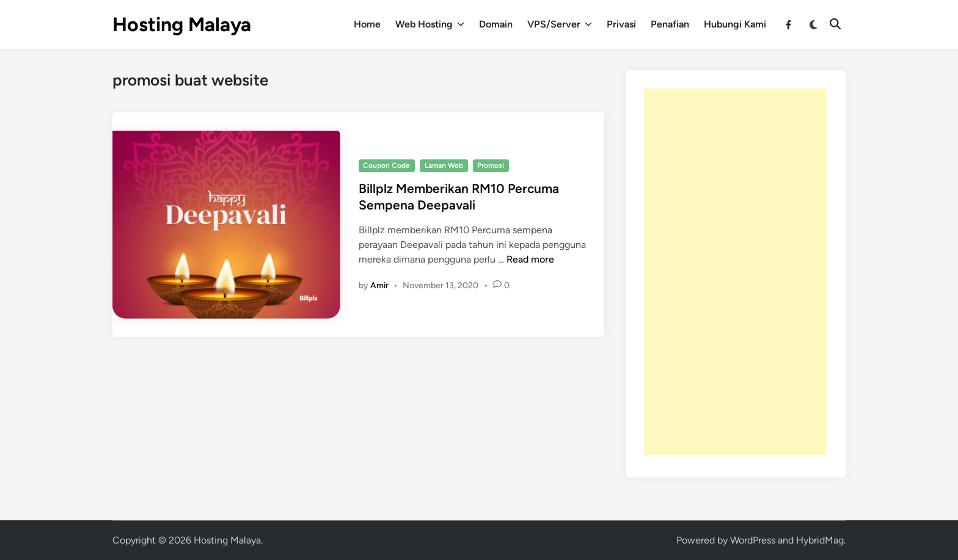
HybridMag (820, 540)
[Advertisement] (736, 272)
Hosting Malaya (182, 24)
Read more (530, 259)
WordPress (753, 540)
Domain (496, 24)
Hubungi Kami (735, 24)
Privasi (621, 24)
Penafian (670, 24)
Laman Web (444, 165)
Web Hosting (430, 24)
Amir (379, 285)
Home (367, 24)
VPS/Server (560, 24)
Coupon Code (386, 165)
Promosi (491, 165)
